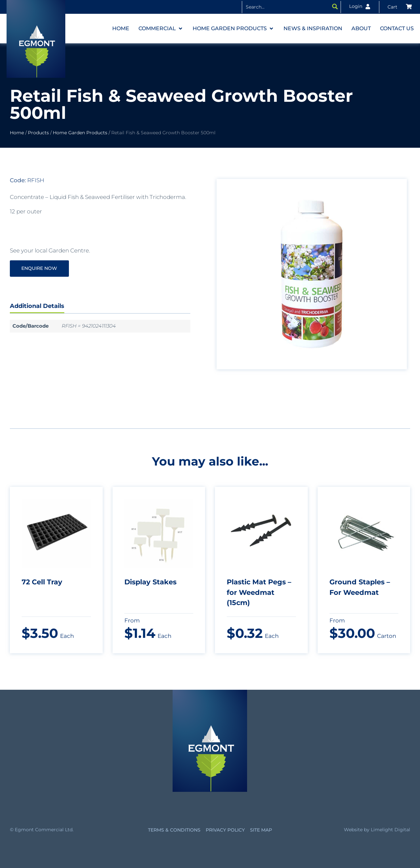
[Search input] (286, 7)
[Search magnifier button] (335, 7)
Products (38, 133)
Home (17, 133)
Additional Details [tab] (37, 306)
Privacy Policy (225, 830)
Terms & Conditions (174, 830)
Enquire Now (40, 268)
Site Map (261, 830)
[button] (161, 29)
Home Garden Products (80, 133)
